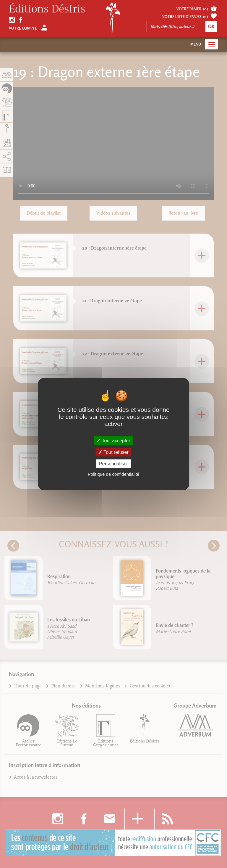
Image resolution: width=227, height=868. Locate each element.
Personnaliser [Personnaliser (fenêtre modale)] (113, 464)
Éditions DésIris (47, 9)
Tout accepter (113, 441)
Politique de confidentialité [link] (113, 474)
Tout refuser (113, 452)
